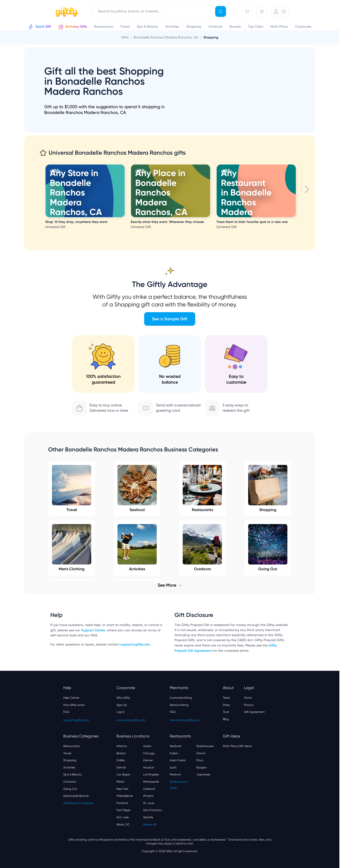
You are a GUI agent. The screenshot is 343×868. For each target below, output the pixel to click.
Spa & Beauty (73, 774)
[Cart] (262, 12)
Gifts (125, 37)
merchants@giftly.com (184, 720)
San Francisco (153, 810)
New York (123, 789)
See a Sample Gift (170, 319)
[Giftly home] (66, 12)
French (201, 753)
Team (227, 698)
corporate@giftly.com (131, 720)
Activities (69, 767)
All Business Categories (78, 803)
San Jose (123, 817)
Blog (226, 719)
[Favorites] (247, 12)
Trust (226, 712)
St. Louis (149, 803)
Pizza (200, 760)
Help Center (71, 698)
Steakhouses (205, 746)
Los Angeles (151, 774)
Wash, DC (123, 824)
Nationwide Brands (76, 796)
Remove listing (179, 705)
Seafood (137, 488)
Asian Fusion (178, 760)
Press (226, 705)
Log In (121, 712)
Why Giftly (123, 698)
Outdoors (70, 782)
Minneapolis (151, 782)
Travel (72, 488)
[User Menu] (280, 12)
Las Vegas (123, 774)
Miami (120, 782)
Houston (149, 767)
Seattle (148, 817)
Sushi (173, 767)
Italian (174, 753)
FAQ (66, 712)
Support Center (93, 630)
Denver (148, 760)
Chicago (149, 753)
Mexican (175, 774)
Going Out (70, 789)
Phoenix (148, 796)
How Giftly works (74, 705)
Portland (122, 803)
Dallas (121, 760)
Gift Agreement (254, 712)
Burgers (201, 767)
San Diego (123, 810)
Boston (121, 753)
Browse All (150, 824)
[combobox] (160, 12)
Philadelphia (125, 796)
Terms (248, 698)
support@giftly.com (136, 644)
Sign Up (122, 705)
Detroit (121, 767)
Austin (147, 746)
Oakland (149, 789)
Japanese (203, 774)
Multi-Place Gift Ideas (237, 746)
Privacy (249, 705)
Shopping (268, 488)
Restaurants (202, 488)
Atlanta (122, 746)
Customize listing (181, 698)
